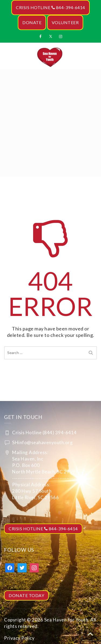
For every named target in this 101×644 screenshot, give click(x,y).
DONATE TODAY (26, 595)
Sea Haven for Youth (66, 620)
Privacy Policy (19, 638)
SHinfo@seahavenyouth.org (42, 442)
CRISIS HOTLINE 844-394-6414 (50, 7)
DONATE (32, 22)
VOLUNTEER (65, 22)
